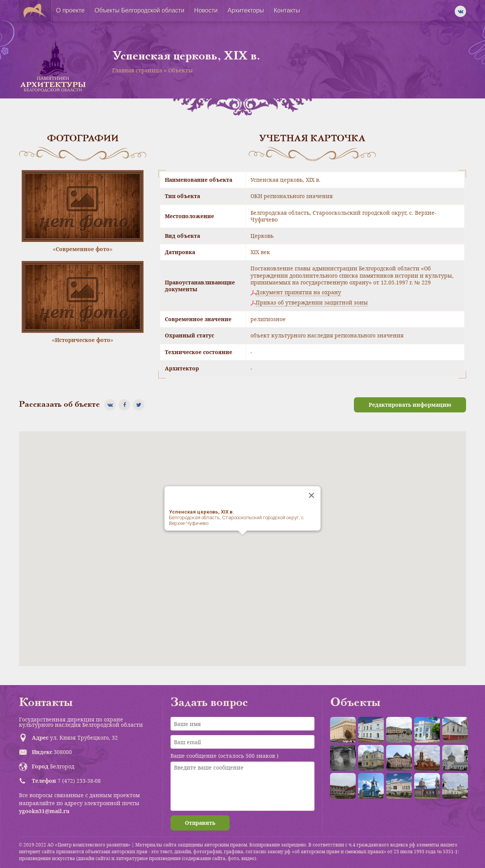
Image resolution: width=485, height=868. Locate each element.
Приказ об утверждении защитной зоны (312, 303)
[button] (242, 542)
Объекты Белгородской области (139, 10)
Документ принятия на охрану (298, 292)
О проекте (70, 10)
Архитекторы (246, 10)
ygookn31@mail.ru (44, 811)
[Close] (311, 495)
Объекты (181, 70)
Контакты (287, 10)
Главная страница (137, 70)
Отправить (200, 823)
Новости (206, 10)
